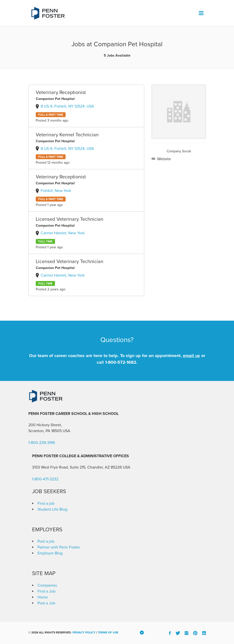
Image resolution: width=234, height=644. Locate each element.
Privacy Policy (84, 632)
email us (191, 356)
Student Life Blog (52, 509)
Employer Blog (50, 553)
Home (43, 597)
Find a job (46, 503)
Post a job (46, 541)
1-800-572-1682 (121, 362)
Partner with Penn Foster (59, 547)
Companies (47, 585)
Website (163, 159)
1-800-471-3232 (45, 479)
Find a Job (46, 591)
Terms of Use (108, 632)
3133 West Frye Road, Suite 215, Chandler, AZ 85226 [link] (77, 467)
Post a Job (46, 603)
